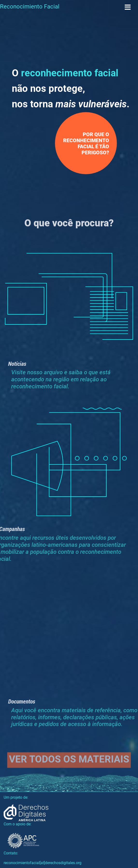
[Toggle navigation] (128, 8)
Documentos (25, 701)
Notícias (21, 364)
